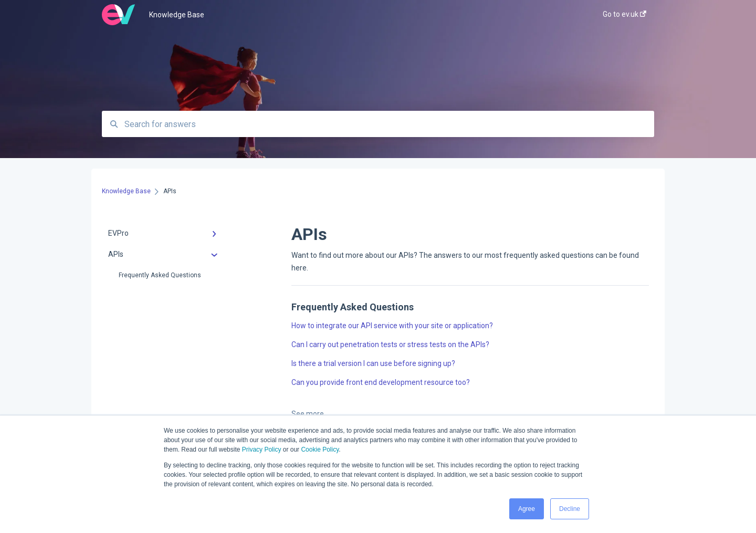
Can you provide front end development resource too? (381, 382)
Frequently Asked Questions (160, 275)
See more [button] (308, 414)
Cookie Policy (320, 450)
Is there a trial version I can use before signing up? (373, 363)
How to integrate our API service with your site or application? (392, 326)
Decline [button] (570, 509)
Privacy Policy (262, 450)
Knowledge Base (177, 15)
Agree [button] (527, 509)
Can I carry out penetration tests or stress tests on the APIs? (390, 344)
